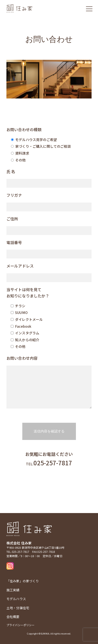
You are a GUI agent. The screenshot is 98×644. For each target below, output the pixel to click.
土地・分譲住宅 (18, 608)
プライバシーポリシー (21, 625)
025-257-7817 (49, 463)
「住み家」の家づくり (23, 581)
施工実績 (13, 590)
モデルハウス (16, 599)
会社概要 (13, 617)
